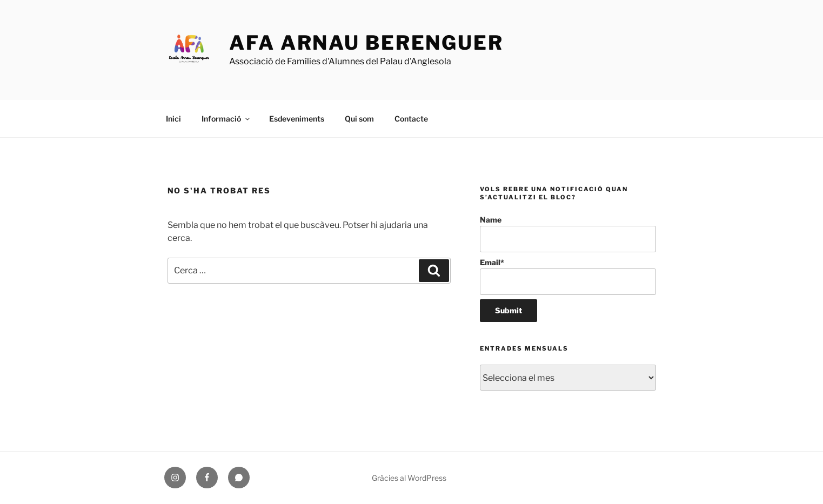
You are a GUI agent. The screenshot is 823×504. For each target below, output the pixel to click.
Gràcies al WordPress (409, 478)
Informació (226, 119)
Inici (173, 119)
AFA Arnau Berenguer (366, 43)
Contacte (411, 119)
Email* (568, 276)
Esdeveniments (297, 119)
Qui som (359, 119)
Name (568, 234)
